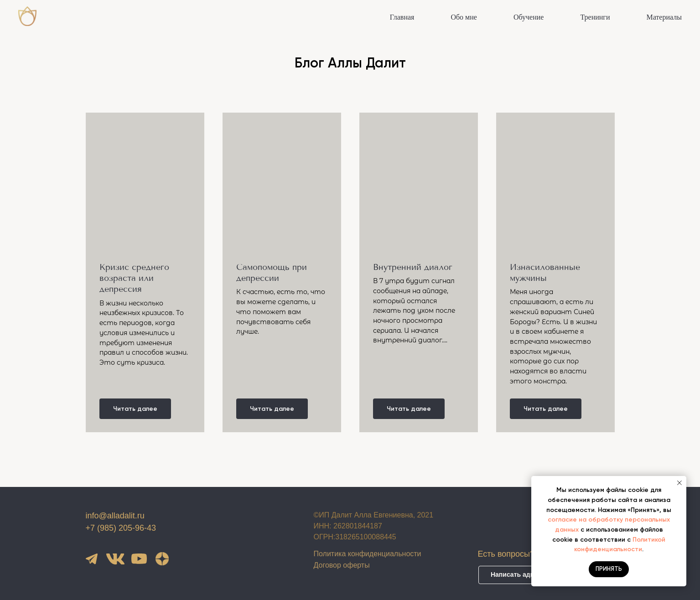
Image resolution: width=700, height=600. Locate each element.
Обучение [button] (529, 17)
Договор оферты (342, 565)
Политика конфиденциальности (368, 554)
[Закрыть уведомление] (679, 483)
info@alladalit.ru (115, 516)
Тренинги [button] (595, 17)
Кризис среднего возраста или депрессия (134, 278)
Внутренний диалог (413, 267)
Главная (402, 17)
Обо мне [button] (464, 17)
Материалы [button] (664, 17)
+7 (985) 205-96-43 (121, 528)
